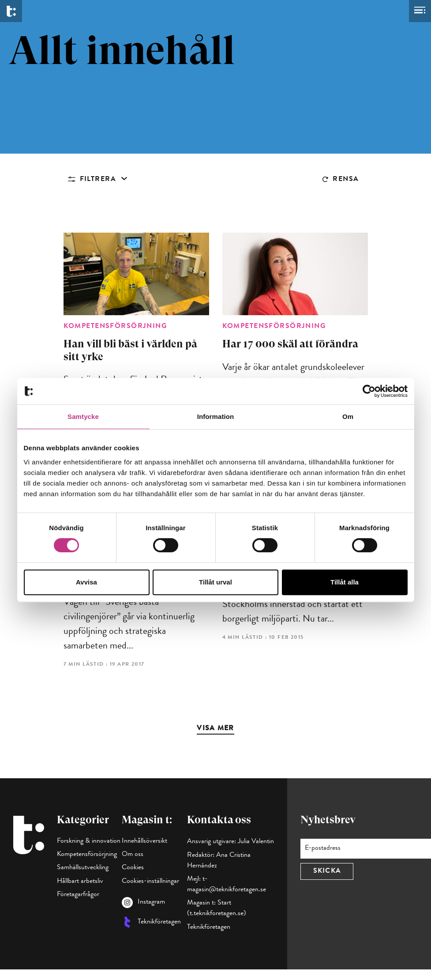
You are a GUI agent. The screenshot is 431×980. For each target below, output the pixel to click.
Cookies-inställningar (150, 882)
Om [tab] (348, 416)
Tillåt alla (345, 582)
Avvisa (86, 582)
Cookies (133, 868)
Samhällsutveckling (83, 868)
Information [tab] (216, 416)
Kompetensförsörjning (87, 855)
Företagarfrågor (78, 895)
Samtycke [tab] (83, 416)
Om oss (133, 855)
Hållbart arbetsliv (80, 882)
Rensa (346, 180)
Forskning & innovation (89, 841)
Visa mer (215, 729)
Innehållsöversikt (144, 841)
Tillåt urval (215, 582)
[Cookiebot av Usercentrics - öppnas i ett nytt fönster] (369, 391)
